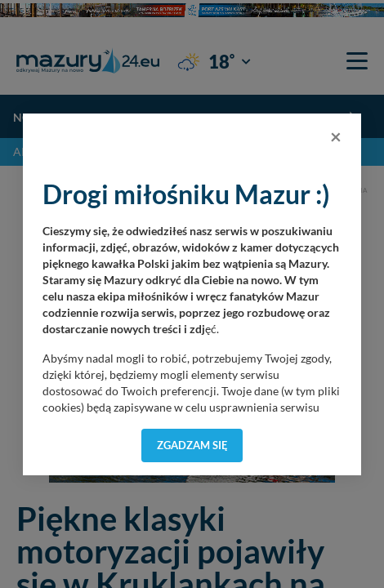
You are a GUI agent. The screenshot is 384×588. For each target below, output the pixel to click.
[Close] (336, 136)
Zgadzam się (192, 445)
